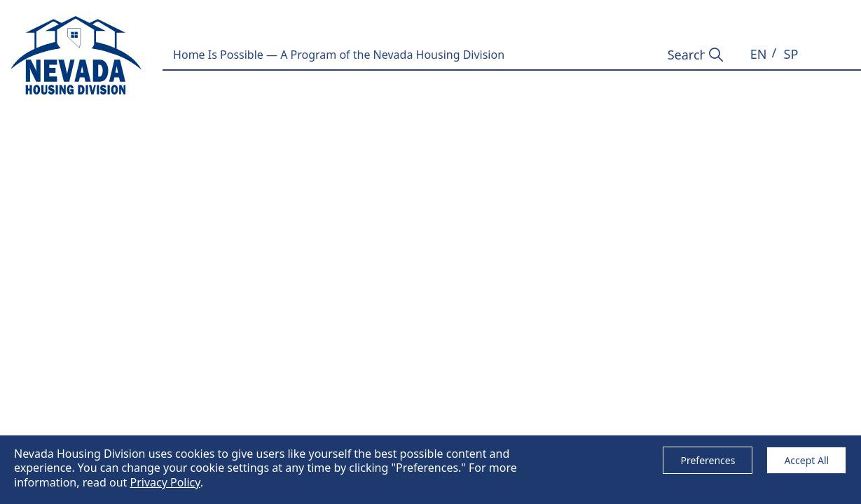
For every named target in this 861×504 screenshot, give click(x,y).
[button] (759, 54)
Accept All (806, 460)
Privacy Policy (165, 482)
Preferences (708, 460)
